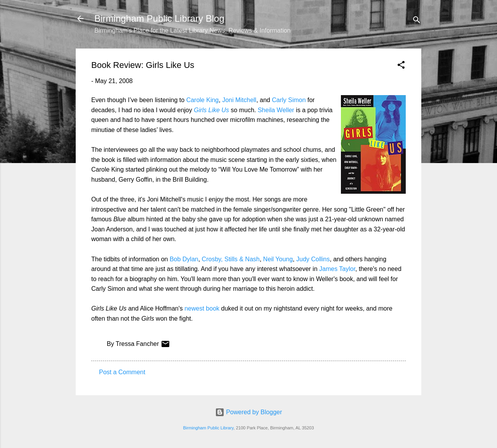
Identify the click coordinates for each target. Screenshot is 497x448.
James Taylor (337, 269)
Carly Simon (289, 100)
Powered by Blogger (249, 412)
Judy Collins (313, 259)
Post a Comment (122, 372)
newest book (202, 308)
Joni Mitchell (239, 100)
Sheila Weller (276, 110)
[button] (401, 66)
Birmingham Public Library (208, 428)
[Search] (417, 21)
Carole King (203, 100)
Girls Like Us (211, 110)
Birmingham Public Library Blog (159, 18)
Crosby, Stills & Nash (231, 259)
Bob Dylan (184, 259)
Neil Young (278, 259)
